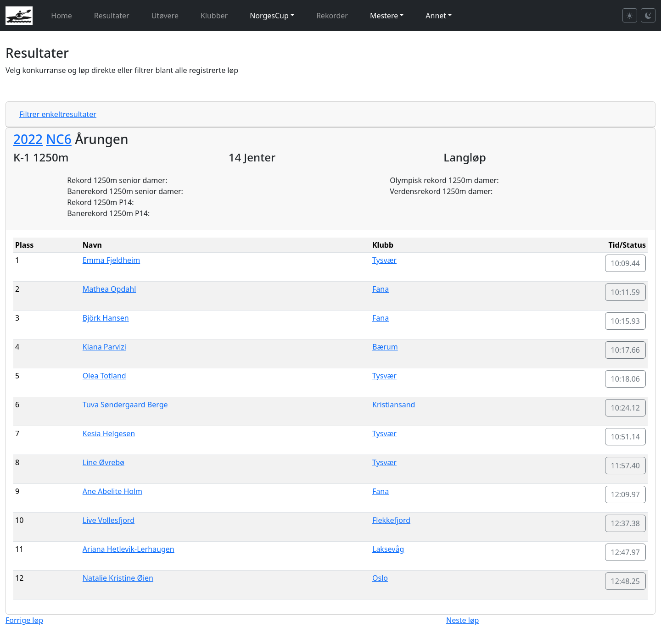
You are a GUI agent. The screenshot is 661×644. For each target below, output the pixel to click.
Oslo (380, 578)
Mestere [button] (384, 16)
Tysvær (384, 260)
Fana (381, 289)
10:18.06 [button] (626, 379)
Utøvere (165, 16)
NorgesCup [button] (269, 16)
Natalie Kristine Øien (118, 578)
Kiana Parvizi (104, 347)
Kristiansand (394, 405)
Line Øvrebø (104, 462)
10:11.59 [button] (626, 292)
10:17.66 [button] (626, 350)
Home (62, 16)
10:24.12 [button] (626, 408)
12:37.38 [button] (626, 523)
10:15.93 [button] (626, 321)
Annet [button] (436, 16)
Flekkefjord (391, 520)
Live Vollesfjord (109, 520)
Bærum (385, 347)
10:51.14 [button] (626, 437)
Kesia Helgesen (109, 433)
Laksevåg (388, 549)
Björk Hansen (106, 318)
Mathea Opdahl (109, 289)
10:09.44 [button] (626, 263)
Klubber (214, 16)
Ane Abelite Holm (112, 491)
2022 (28, 139)
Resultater (112, 16)
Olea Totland (104, 376)
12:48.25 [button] (626, 581)
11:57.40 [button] (626, 466)
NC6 (59, 139)
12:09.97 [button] (626, 494)
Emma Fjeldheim (111, 260)
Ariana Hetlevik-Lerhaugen (129, 549)
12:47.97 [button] (626, 552)
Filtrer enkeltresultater (58, 114)
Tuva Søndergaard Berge (125, 405)
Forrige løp (24, 620)
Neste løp (462, 620)
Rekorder (332, 16)
